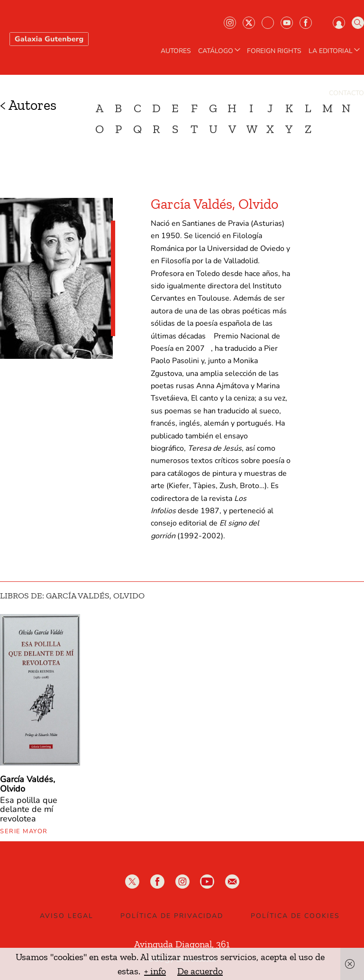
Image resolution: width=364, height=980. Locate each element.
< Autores (28, 105)
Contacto (346, 93)
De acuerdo (200, 971)
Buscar (358, 23)
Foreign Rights (274, 51)
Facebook (306, 23)
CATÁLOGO (220, 51)
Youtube (287, 23)
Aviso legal (67, 916)
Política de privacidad (172, 916)
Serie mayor (24, 831)
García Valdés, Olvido (27, 784)
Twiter (249, 23)
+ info (155, 971)
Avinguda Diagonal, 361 (182, 944)
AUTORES (176, 51)
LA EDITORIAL (335, 51)
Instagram (230, 23)
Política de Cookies (295, 916)
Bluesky (268, 23)
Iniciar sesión (339, 23)
